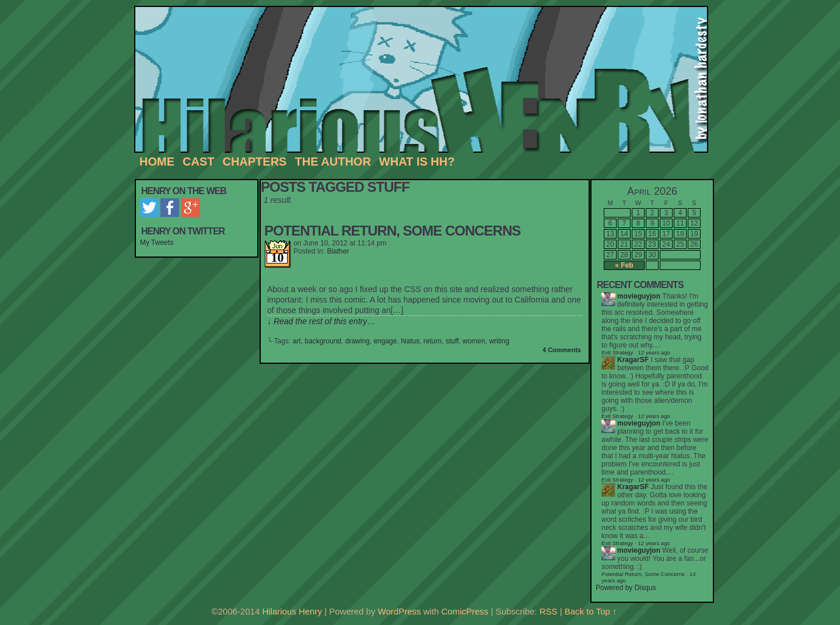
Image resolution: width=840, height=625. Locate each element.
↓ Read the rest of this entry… (321, 321)
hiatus (410, 341)
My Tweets (157, 243)
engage (385, 341)
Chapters (254, 161)
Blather (338, 251)
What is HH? (417, 161)
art (297, 341)
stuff (452, 341)
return (433, 341)
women (474, 341)
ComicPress (465, 611)
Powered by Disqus (626, 588)
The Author (332, 161)
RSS (549, 611)
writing (499, 341)
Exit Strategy (617, 352)
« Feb (624, 265)
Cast (198, 161)
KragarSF (633, 360)
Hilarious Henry (426, 80)
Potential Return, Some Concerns (392, 231)
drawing (358, 341)
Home (157, 161)
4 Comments (562, 350)
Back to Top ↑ (591, 611)
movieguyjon (639, 296)
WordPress (400, 611)
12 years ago (654, 416)
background (323, 341)
